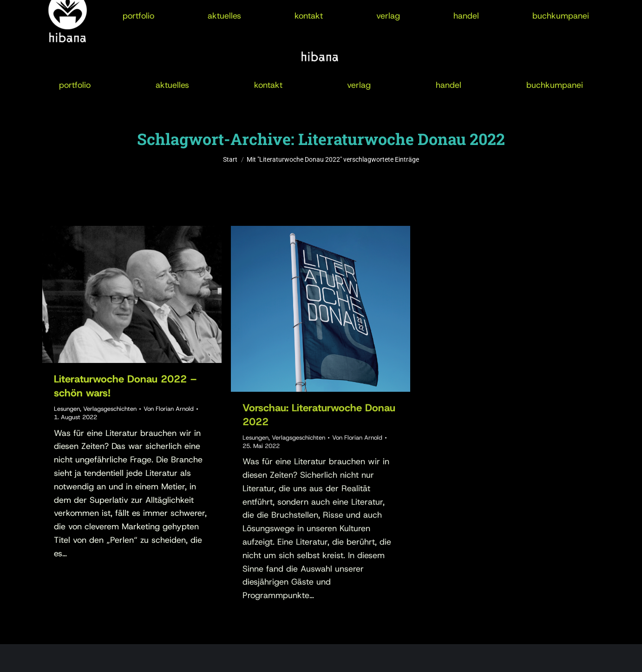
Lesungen (67, 409)
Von (169, 409)
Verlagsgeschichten (110, 409)
